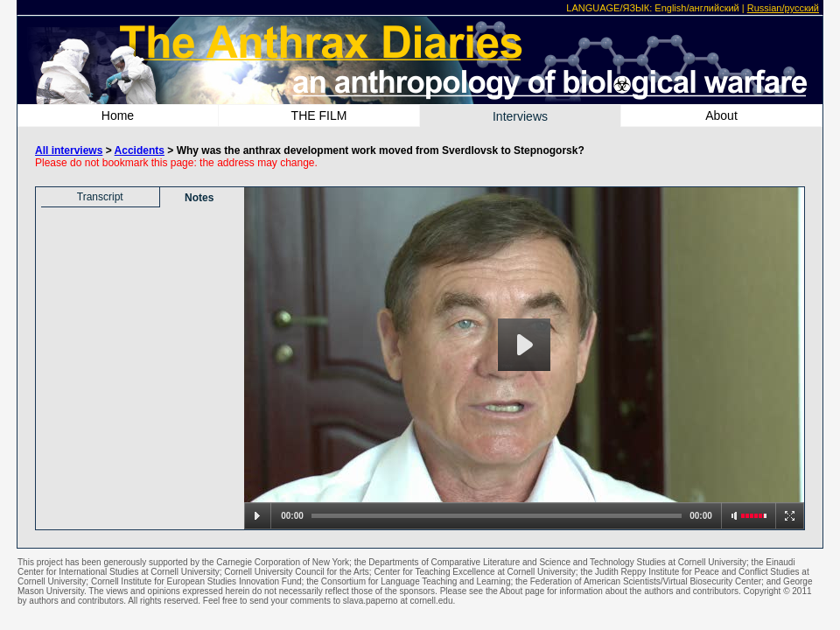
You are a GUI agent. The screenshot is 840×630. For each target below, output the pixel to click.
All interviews (69, 150)
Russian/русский (783, 8)
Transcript (100, 197)
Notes (199, 198)
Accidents (140, 150)
